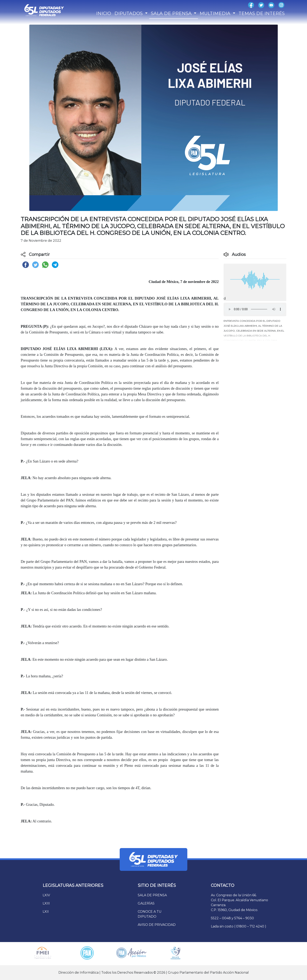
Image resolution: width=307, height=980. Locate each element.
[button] (255, 330)
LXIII (46, 903)
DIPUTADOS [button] (129, 13)
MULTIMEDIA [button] (216, 13)
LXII (46, 912)
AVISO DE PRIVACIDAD (157, 925)
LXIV (46, 895)
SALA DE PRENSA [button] (172, 13)
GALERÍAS (146, 903)
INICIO (104, 13)
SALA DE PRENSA (152, 895)
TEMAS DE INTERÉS (262, 13)
